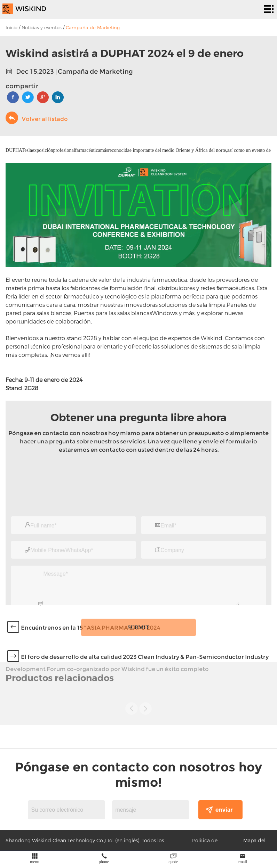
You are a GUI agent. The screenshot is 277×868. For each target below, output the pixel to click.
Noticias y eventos (42, 27)
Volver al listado (37, 118)
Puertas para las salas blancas (113, 313)
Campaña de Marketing (93, 27)
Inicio (11, 27)
